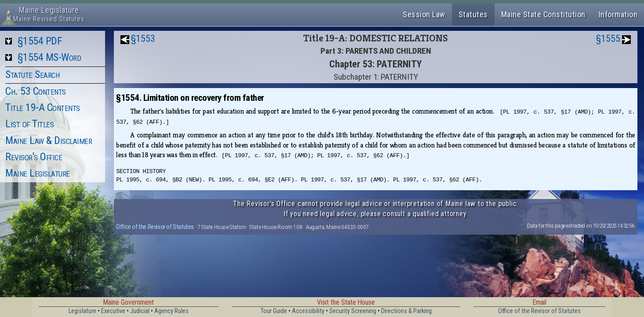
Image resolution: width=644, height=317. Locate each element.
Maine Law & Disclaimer (49, 140)
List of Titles (29, 124)
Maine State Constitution (543, 14)
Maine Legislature (38, 173)
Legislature (82, 311)
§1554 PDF (40, 41)
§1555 (608, 39)
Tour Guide (274, 311)
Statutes (473, 14)
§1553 (143, 39)
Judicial (140, 311)
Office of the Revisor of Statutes (155, 227)
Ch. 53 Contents (36, 91)
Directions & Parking (406, 311)
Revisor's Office (34, 157)
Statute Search (32, 74)
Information (618, 14)
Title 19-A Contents (43, 107)
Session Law (424, 14)
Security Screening (353, 311)
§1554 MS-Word (49, 57)
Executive (113, 311)
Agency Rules (171, 311)
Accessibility (308, 311)
